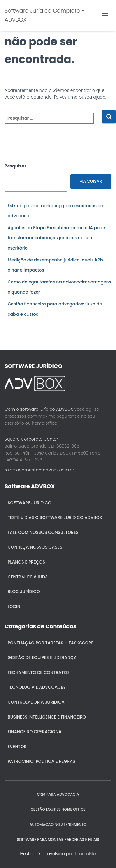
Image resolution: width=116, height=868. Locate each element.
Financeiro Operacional (35, 732)
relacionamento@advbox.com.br (39, 470)
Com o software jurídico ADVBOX (39, 409)
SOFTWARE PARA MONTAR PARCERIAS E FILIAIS (58, 839)
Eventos (17, 747)
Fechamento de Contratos (39, 672)
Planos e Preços (26, 562)
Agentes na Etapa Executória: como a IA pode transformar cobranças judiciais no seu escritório (56, 238)
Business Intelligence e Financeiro (47, 717)
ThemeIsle (85, 854)
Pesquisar (16, 166)
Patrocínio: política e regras (41, 761)
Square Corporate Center (31, 439)
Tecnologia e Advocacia (36, 687)
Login (14, 607)
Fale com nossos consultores (43, 532)
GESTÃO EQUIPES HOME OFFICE (58, 809)
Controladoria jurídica (36, 702)
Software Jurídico (30, 503)
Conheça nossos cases (35, 547)
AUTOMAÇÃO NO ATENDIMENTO (58, 825)
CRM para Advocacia (58, 794)
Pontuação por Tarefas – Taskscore (51, 643)
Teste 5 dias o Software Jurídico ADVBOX (55, 517)
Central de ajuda (28, 577)
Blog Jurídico (24, 592)
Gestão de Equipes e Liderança (42, 657)
